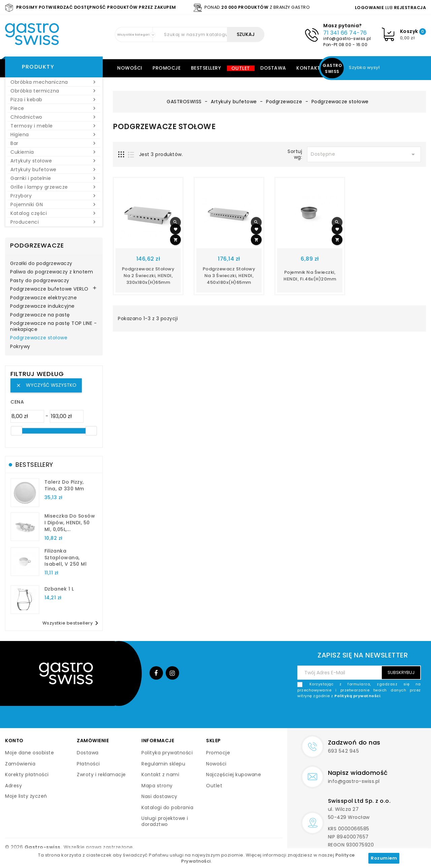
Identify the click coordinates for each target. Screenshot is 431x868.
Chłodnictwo (54, 117)
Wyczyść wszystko (46, 385)
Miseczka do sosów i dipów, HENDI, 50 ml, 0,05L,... (70, 523)
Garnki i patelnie (54, 178)
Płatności (88, 764)
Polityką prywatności (357, 696)
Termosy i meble (54, 126)
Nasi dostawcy (159, 796)
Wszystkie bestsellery (72, 623)
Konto (14, 741)
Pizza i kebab (54, 100)
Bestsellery (206, 68)
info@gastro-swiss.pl (347, 39)
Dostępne (364, 154)
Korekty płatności (27, 775)
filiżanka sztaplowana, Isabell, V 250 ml (66, 558)
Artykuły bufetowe (54, 169)
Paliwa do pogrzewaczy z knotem (52, 272)
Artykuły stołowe (54, 161)
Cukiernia (54, 152)
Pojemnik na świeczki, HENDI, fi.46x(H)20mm (310, 276)
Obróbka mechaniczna (54, 82)
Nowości (130, 68)
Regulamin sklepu (163, 764)
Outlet (241, 68)
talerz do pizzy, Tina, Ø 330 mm (64, 485)
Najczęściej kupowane (234, 775)
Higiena (54, 135)
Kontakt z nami (160, 775)
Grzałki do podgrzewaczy (41, 264)
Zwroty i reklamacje (101, 775)
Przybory (54, 196)
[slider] (16, 431)
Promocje (167, 68)
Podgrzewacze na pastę (40, 315)
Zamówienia (20, 764)
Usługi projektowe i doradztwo (165, 821)
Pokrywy (20, 347)
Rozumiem (384, 858)
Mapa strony (157, 786)
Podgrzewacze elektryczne (43, 298)
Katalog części (54, 213)
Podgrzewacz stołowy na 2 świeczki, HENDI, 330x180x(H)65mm (148, 276)
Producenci (54, 222)
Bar (54, 143)
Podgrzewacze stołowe (39, 338)
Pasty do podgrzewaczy (40, 281)
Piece (54, 108)
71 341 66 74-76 (345, 33)
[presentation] (370, 715)
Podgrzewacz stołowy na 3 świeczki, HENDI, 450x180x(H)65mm (229, 276)
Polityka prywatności (167, 753)
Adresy (13, 786)
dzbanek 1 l (59, 589)
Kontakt (308, 68)
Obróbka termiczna (54, 91)
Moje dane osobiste (29, 753)
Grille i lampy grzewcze (54, 187)
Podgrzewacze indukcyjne (42, 306)
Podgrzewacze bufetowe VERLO (49, 289)
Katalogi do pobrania (167, 807)
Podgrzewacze (37, 245)
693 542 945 (344, 751)
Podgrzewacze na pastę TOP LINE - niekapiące (53, 327)
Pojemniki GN (54, 204)
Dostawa (273, 68)
